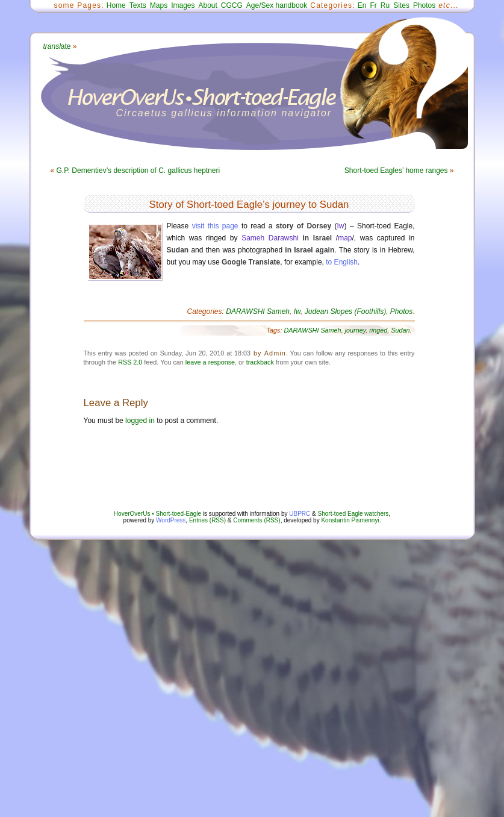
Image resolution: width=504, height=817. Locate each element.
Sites (401, 5)
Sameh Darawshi (270, 238)
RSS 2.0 (130, 362)
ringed (378, 330)
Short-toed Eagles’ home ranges (396, 171)
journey (356, 330)
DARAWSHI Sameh (258, 311)
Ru (385, 5)
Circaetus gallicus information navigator (224, 113)
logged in (140, 421)
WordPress (171, 520)
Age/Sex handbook (277, 5)
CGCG (232, 5)
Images (183, 5)
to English (342, 262)
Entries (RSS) (207, 520)
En (362, 5)
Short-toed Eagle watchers (353, 514)
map (345, 238)
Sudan (400, 330)
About (207, 5)
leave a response (210, 362)
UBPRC (300, 514)
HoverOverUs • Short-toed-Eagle (157, 514)
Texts (138, 5)
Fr (374, 5)
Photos (424, 5)
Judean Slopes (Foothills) (345, 311)
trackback (260, 362)
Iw (341, 226)
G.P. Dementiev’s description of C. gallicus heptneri (138, 171)
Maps (159, 5)
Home (116, 5)
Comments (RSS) (257, 520)
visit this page (215, 226)
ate (57, 46)
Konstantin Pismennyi (350, 520)
